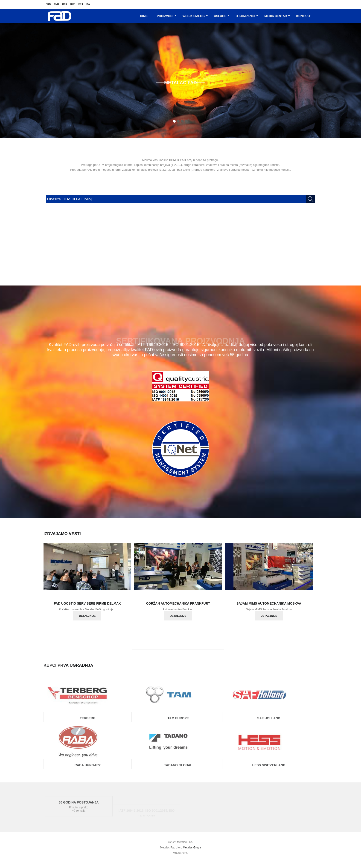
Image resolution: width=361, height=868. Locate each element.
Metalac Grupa (192, 848)
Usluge (220, 16)
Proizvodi (165, 16)
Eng (56, 4)
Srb (48, 4)
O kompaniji (245, 16)
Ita (88, 4)
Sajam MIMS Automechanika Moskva (269, 603)
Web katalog (194, 16)
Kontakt (303, 16)
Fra (81, 4)
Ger (65, 4)
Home (143, 16)
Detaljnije (87, 616)
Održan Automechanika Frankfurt (178, 603)
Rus (73, 4)
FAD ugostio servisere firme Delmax (87, 603)
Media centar (276, 16)
